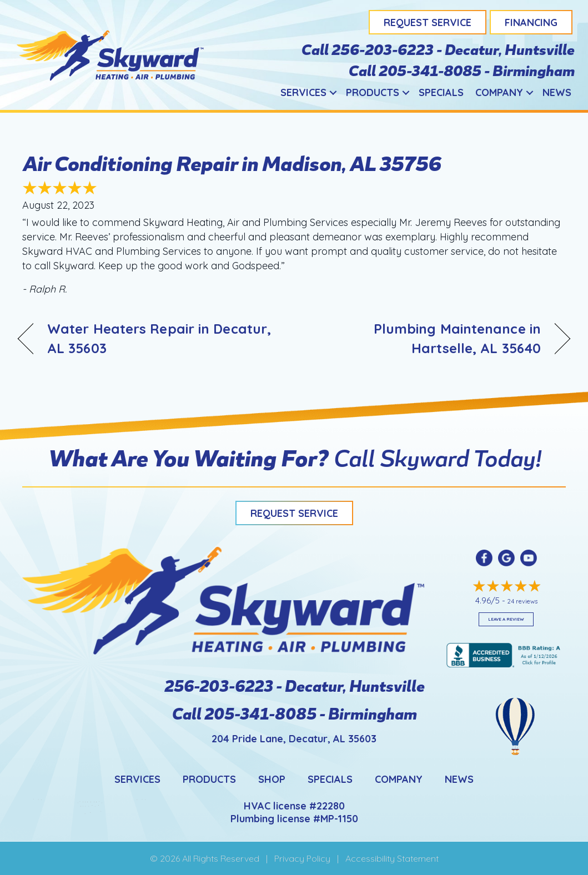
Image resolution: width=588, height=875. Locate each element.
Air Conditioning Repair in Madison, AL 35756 (232, 162)
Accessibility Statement (392, 858)
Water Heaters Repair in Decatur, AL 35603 (159, 338)
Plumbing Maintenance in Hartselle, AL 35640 (426, 338)
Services (303, 92)
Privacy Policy (302, 858)
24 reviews (522, 601)
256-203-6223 (383, 49)
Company (499, 92)
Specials (441, 92)
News (557, 92)
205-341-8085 (429, 70)
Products (373, 92)
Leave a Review (506, 619)
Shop (272, 779)
